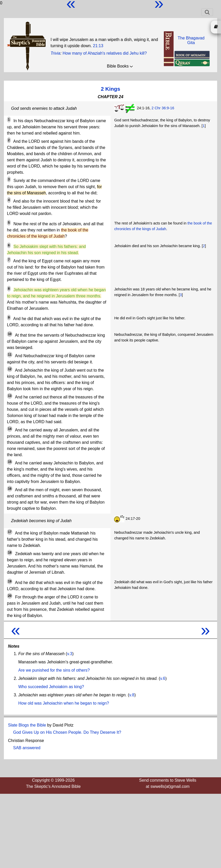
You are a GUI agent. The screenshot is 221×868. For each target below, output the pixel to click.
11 (10, 355)
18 (10, 553)
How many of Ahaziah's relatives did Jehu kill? (105, 53)
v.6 (163, 678)
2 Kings (110, 89)
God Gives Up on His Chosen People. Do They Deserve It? (67, 732)
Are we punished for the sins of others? (54, 670)
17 (10, 532)
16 (10, 489)
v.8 (132, 695)
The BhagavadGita (191, 40)
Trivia (55, 53)
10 (10, 334)
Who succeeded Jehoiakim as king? (51, 687)
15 (10, 462)
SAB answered (27, 748)
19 (10, 581)
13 (10, 396)
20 (10, 596)
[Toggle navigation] (207, 12)
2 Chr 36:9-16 (163, 108)
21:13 (98, 46)
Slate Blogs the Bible (27, 725)
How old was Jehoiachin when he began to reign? (64, 703)
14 (10, 429)
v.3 (70, 654)
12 (10, 369)
